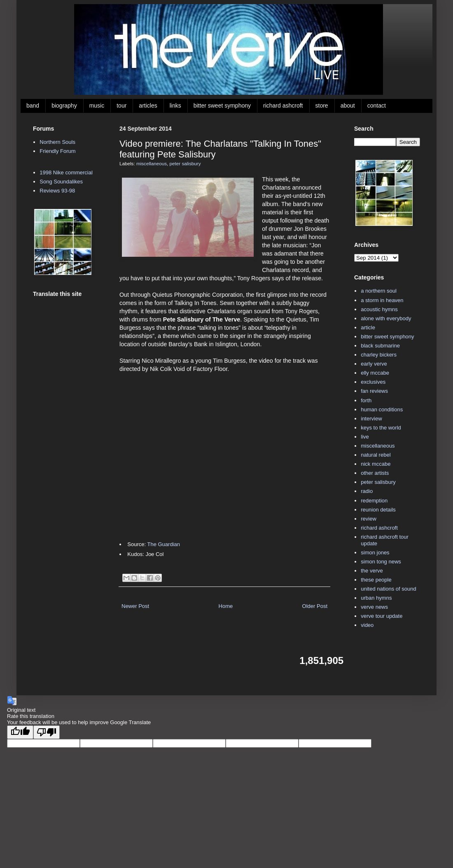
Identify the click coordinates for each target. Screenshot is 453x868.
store (322, 106)
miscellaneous (152, 163)
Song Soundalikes (61, 182)
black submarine (380, 346)
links (175, 106)
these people (376, 580)
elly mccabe (375, 373)
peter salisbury (185, 163)
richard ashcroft (283, 106)
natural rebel (376, 455)
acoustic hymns (379, 309)
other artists (375, 473)
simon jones (375, 552)
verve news (374, 607)
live (365, 437)
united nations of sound (388, 589)
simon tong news (381, 562)
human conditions (382, 409)
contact (377, 106)
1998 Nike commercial (66, 172)
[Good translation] (20, 732)
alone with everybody (386, 318)
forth (366, 400)
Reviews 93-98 (57, 191)
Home (226, 606)
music (97, 106)
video (367, 625)
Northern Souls (57, 142)
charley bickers (379, 355)
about (348, 106)
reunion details (378, 510)
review (369, 519)
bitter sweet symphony (222, 106)
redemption (374, 501)
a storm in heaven (382, 300)
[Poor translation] (47, 732)
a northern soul (379, 291)
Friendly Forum (57, 151)
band (33, 106)
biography (64, 106)
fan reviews (374, 391)
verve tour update (382, 616)
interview (371, 419)
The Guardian (163, 544)
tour (121, 106)
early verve (374, 364)
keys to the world (381, 428)
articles (148, 106)
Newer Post (135, 606)
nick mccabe (376, 464)
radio (367, 491)
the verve (372, 571)
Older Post (315, 606)
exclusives (373, 382)
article (368, 327)
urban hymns (376, 598)
